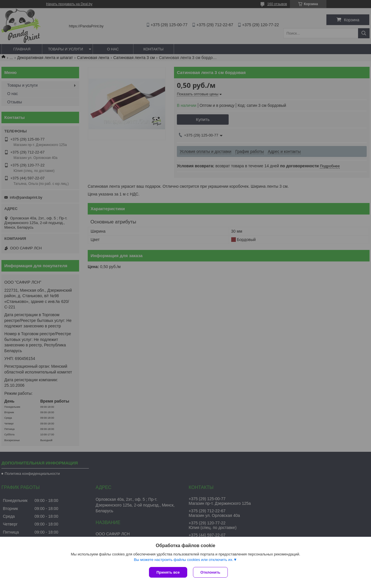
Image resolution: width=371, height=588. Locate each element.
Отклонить (210, 572)
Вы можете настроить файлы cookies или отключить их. (183, 560)
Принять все (168, 572)
